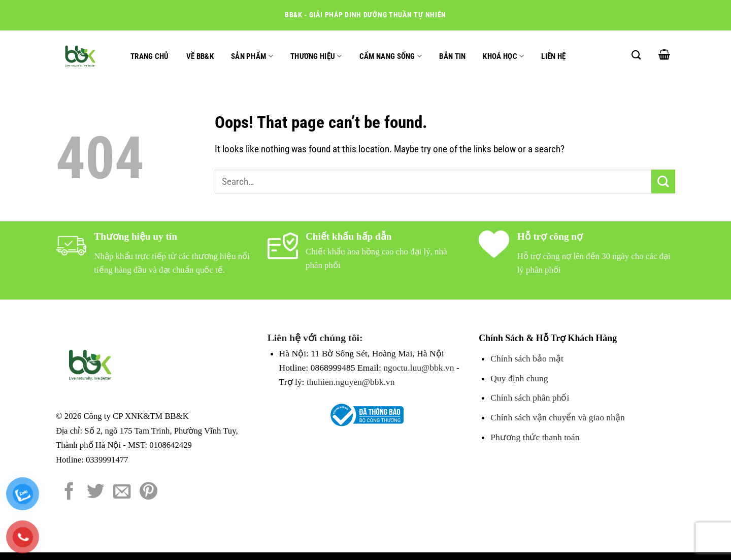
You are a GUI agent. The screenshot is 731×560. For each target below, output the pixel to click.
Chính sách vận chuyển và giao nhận (558, 417)
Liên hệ (553, 56)
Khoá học (503, 56)
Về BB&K (200, 56)
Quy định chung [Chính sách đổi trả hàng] (519, 378)
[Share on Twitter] (96, 492)
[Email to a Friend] (122, 492)
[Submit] (663, 182)
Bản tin (452, 56)
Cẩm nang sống (391, 56)
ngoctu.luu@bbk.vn (419, 368)
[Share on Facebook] (69, 492)
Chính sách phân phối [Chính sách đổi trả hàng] (530, 398)
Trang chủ (150, 56)
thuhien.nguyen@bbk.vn (351, 382)
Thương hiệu (316, 56)
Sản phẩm (252, 56)
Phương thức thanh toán (535, 437)
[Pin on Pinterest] (148, 492)
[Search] (636, 55)
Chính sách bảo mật (527, 358)
